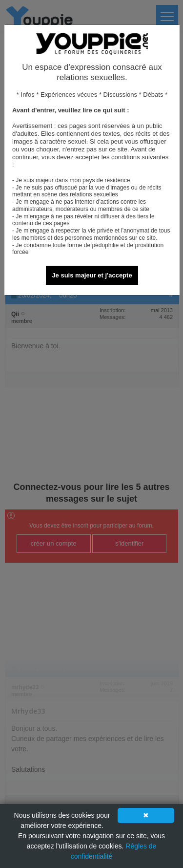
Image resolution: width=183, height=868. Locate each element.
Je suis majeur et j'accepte (92, 275)
